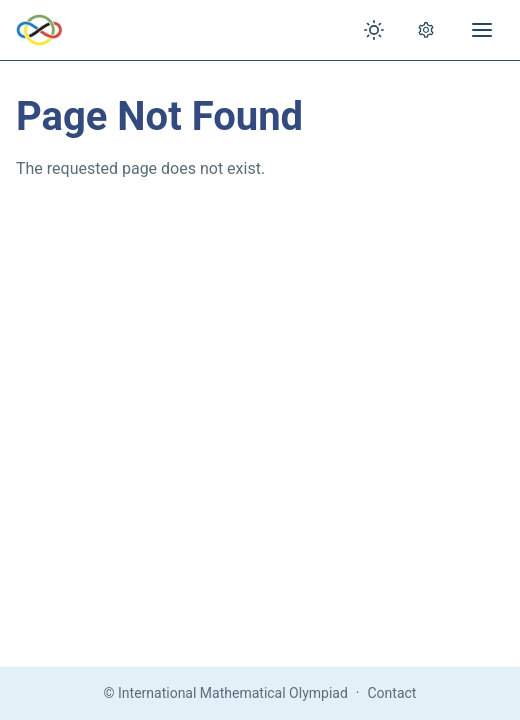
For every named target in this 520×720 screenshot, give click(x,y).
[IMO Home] (39, 30)
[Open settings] (426, 30)
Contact (392, 693)
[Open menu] (482, 30)
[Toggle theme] (374, 30)
